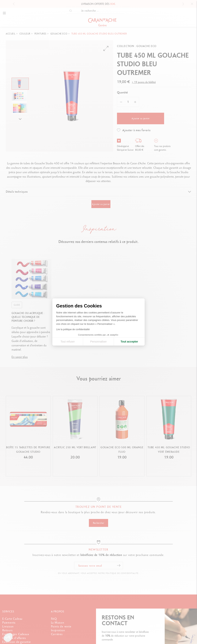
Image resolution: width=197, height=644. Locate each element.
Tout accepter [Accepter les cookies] (129, 342)
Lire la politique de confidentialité (73, 329)
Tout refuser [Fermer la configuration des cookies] (68, 342)
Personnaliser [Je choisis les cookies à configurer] (98, 342)
